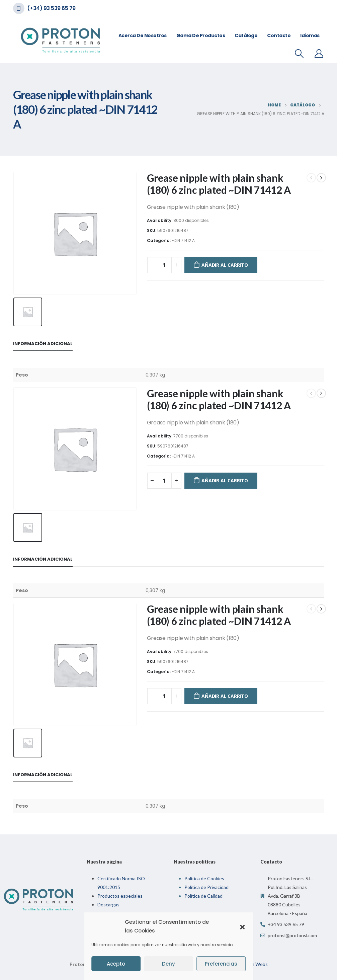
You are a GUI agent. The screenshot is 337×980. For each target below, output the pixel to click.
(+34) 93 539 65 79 (51, 8)
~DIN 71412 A (183, 240)
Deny (168, 964)
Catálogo (246, 35)
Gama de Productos (201, 35)
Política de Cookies (204, 878)
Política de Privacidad (206, 887)
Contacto (279, 35)
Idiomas (310, 35)
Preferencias (221, 964)
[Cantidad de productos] (164, 265)
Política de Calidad (203, 896)
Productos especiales (120, 896)
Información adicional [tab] (43, 344)
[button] (242, 926)
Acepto (116, 964)
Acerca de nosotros (143, 35)
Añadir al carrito (225, 265)
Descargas (108, 905)
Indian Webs (255, 964)
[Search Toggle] (299, 54)
